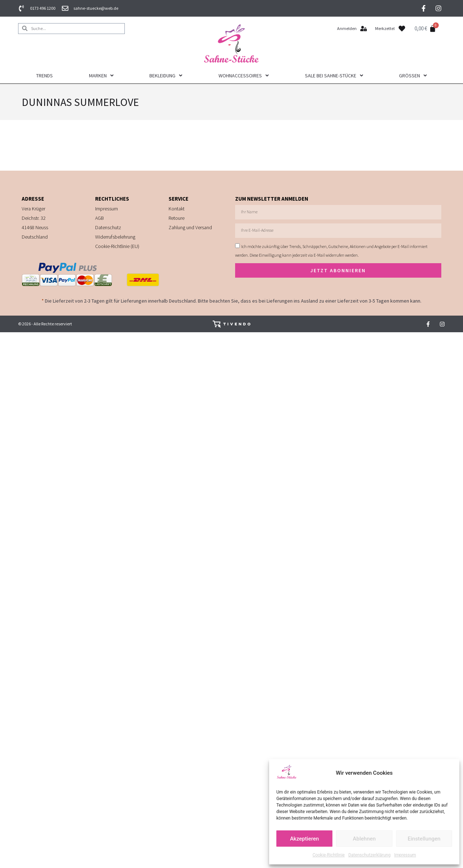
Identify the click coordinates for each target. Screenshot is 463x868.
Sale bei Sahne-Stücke (334, 76)
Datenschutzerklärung (369, 855)
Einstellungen (424, 839)
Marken (101, 76)
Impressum (405, 855)
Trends (44, 76)
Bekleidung (166, 76)
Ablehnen (364, 839)
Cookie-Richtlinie (329, 855)
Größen (413, 76)
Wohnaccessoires (244, 76)
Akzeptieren (305, 839)
